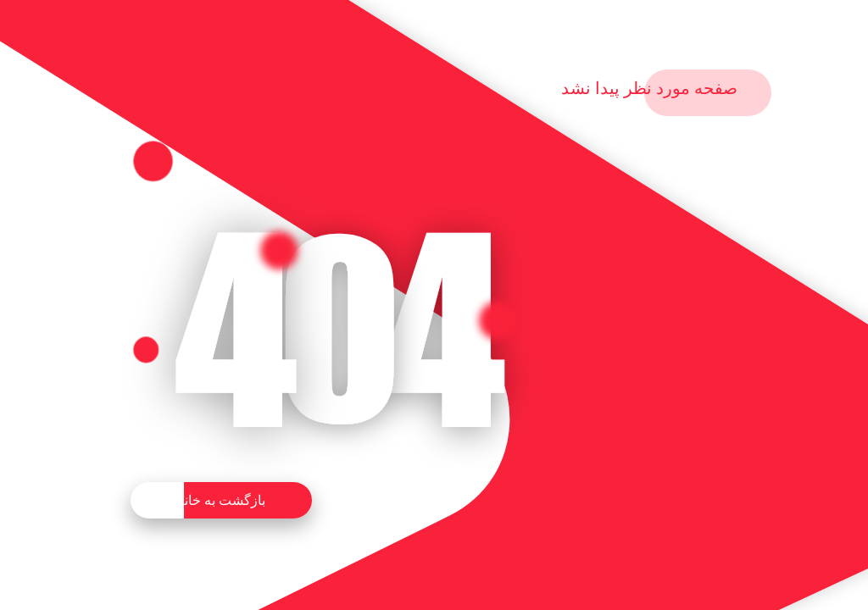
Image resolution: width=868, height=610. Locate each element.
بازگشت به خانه (221, 500)
